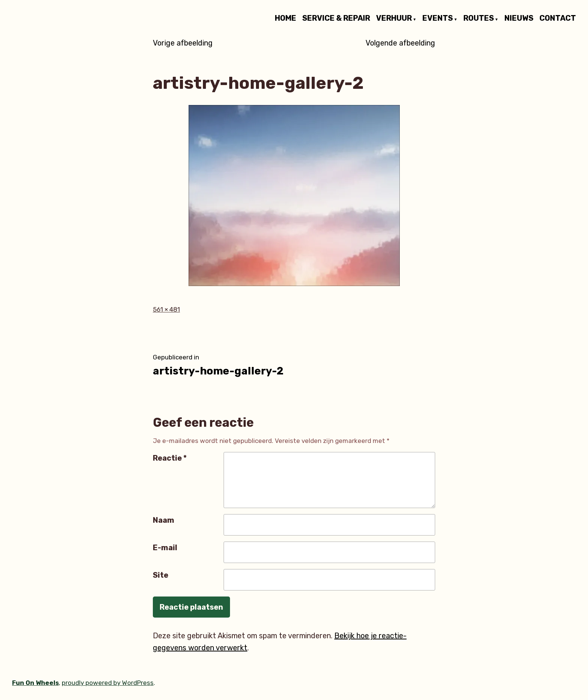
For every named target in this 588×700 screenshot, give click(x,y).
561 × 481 (166, 309)
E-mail (165, 548)
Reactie (170, 458)
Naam (164, 520)
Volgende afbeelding (400, 43)
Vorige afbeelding (183, 43)
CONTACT (558, 18)
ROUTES (479, 18)
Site (161, 575)
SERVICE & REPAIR (336, 18)
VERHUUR (394, 18)
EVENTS (438, 18)
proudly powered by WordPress (108, 683)
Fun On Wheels (35, 683)
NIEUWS (519, 18)
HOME (286, 18)
